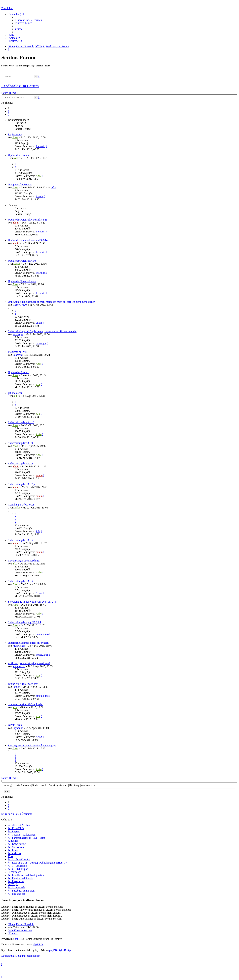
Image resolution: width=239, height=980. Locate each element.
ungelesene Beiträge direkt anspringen (28, 643)
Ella (38, 531)
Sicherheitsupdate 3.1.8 (20, 463)
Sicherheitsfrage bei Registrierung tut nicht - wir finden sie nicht (42, 331)
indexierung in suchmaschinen (24, 561)
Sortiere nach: (50, 785)
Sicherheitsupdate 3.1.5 (20, 581)
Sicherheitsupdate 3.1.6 (20, 540)
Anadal (40, 196)
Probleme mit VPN (18, 352)
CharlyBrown (20, 305)
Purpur (16, 687)
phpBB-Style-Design (60, 950)
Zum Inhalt (7, 8)
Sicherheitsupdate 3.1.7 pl (22, 484)
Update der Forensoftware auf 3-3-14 (28, 240)
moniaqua (18, 334)
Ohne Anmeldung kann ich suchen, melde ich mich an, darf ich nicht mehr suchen (52, 302)
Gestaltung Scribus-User (21, 505)
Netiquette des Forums (20, 184)
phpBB (18, 939)
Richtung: (82, 785)
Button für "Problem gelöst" (23, 684)
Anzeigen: (18, 785)
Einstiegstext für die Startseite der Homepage (32, 745)
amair (39, 323)
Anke (15, 137)
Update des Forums (18, 155)
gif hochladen (15, 393)
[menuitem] (28, 20)
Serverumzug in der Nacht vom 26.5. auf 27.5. (33, 602)
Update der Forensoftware (22, 261)
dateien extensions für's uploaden (26, 704)
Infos (53, 187)
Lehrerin (40, 146)
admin (16, 223)
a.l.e (38, 384)
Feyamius (18, 728)
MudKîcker (19, 646)
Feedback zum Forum (20, 86)
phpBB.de (38, 944)
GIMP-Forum (15, 725)
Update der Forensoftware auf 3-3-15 (28, 220)
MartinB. (41, 273)
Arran (39, 593)
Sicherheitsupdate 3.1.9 (20, 443)
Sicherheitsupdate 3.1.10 (21, 422)
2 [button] (9, 111)
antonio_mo (42, 634)
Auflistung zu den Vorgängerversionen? (29, 663)
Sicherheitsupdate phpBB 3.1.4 (24, 622)
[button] (8, 114)
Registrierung (15, 134)
